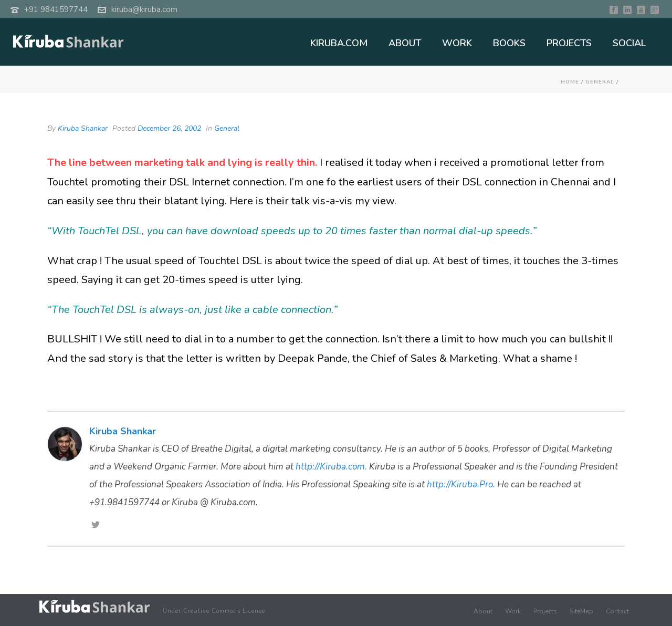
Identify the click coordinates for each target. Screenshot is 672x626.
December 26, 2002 (169, 128)
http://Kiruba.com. (331, 467)
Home (570, 82)
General (600, 82)
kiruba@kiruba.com (144, 9)
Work (513, 611)
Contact (617, 611)
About (483, 611)
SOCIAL (629, 43)
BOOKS (509, 43)
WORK (457, 43)
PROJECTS (569, 43)
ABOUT (405, 43)
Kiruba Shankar (83, 128)
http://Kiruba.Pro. (461, 484)
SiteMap (581, 611)
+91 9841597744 (56, 9)
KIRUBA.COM (339, 43)
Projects (545, 611)
